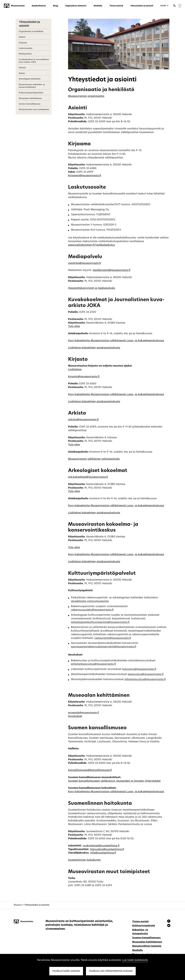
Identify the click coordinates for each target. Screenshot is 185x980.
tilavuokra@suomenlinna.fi (107, 849)
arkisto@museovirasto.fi (83, 420)
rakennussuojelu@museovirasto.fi (92, 610)
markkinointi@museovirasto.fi (111, 270)
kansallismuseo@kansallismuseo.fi (90, 770)
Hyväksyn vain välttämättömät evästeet (111, 971)
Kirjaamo (23, 43)
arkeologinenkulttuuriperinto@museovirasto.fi (100, 622)
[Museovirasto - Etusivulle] (14, 6)
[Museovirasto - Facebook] (169, 922)
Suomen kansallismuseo (30, 104)
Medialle (98, 6)
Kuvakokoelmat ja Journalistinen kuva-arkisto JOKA (34, 61)
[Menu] (180, 6)
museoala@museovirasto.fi (83, 713)
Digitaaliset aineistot (76, 6)
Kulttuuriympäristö (144, 926)
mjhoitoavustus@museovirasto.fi (145, 679)
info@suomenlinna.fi (103, 853)
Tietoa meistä (116, 6)
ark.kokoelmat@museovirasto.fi (88, 477)
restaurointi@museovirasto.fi (113, 638)
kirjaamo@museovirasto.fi (85, 176)
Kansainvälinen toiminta (147, 946)
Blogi (56, 6)
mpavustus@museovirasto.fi (146, 674)
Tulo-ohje (74, 326)
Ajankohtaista (39, 6)
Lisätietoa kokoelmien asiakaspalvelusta (94, 348)
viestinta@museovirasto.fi (85, 263)
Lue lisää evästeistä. (135, 960)
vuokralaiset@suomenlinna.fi (101, 846)
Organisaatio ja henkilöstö (31, 32)
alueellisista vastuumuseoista (90, 601)
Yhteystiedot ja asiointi (142, 6)
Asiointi (22, 37)
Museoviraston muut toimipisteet (34, 110)
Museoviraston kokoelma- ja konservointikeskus (32, 86)
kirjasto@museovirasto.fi (84, 377)
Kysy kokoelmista (79, 341)
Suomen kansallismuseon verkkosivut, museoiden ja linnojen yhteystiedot (114, 781)
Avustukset (75, 716)
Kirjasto (22, 68)
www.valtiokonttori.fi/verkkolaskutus (91, 245)
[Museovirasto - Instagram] (169, 926)
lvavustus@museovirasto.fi (139, 669)
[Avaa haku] (175, 6)
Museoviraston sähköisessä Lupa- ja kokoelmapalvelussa (127, 341)
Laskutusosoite (26, 48)
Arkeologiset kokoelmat (30, 79)
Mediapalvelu (25, 54)
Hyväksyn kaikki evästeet (66, 971)
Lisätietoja (75, 370)
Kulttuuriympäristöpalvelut (31, 93)
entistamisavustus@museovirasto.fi (93, 664)
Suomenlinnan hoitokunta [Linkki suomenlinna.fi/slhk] (84, 860)
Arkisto (22, 73)
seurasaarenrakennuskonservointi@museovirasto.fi (104, 647)
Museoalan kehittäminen (30, 98)
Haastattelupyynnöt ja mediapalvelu (92, 288)
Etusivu (18, 905)
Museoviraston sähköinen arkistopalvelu (94, 459)
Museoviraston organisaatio (86, 96)
